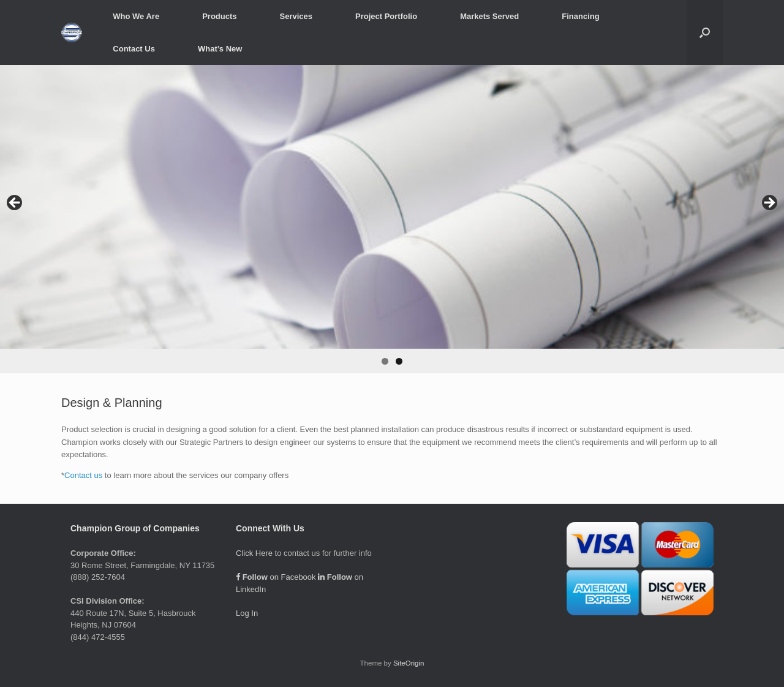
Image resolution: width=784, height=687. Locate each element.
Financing (580, 16)
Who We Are (136, 16)
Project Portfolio (386, 16)
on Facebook (276, 577)
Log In (247, 613)
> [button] (769, 203)
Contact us (83, 475)
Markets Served (489, 16)
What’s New (220, 49)
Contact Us (134, 49)
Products (219, 16)
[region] (392, 219)
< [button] (15, 203)
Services (296, 16)
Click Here (254, 553)
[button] (705, 32)
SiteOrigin (409, 663)
